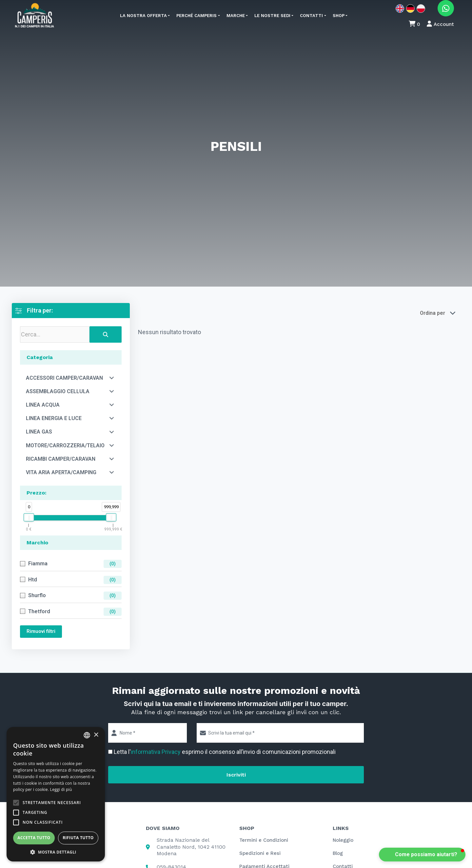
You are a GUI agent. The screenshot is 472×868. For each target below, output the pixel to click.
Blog (338, 853)
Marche (236, 16)
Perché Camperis (197, 16)
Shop (339, 16)
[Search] (106, 334)
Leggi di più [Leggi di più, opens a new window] (61, 789)
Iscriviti (236, 775)
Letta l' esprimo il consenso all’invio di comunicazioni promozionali (225, 752)
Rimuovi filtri (41, 631)
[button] (422, 855)
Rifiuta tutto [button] (78, 838)
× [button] (96, 735)
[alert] (56, 794)
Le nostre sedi (272, 16)
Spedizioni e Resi (260, 853)
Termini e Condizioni (264, 840)
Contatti (311, 16)
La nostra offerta (143, 16)
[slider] (29, 517)
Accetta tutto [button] (34, 838)
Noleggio (343, 840)
